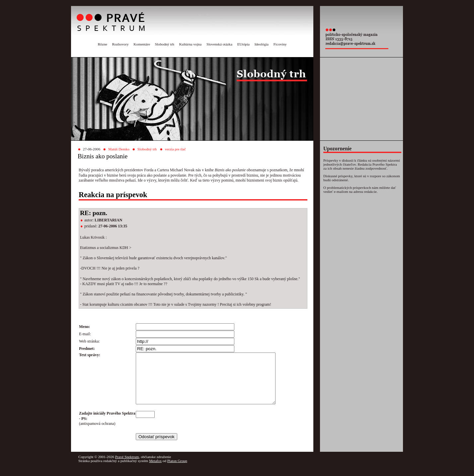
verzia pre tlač (175, 149)
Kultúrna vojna (190, 44)
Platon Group (177, 471)
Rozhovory (120, 44)
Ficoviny (280, 44)
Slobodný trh (165, 44)
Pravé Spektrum (127, 467)
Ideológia (262, 44)
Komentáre (142, 44)
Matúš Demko (119, 149)
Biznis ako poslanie (103, 156)
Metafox (155, 471)
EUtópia (243, 44)
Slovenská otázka (219, 44)
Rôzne (102, 44)
